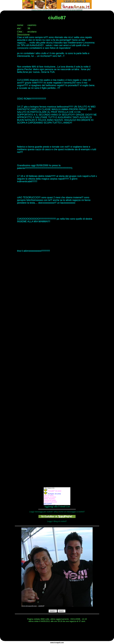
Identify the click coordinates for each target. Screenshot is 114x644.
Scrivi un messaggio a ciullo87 (72, 512)
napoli (58, 643)
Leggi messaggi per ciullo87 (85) (43, 512)
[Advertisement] (57, 632)
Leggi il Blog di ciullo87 (57, 521)
